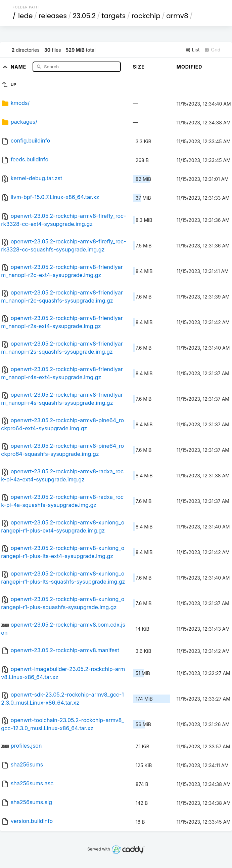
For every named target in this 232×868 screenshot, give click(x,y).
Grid (213, 50)
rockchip (146, 16)
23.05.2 (84, 16)
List (192, 50)
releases (53, 16)
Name (19, 66)
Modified (190, 67)
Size (139, 67)
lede (25, 16)
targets (113, 16)
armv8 (177, 16)
